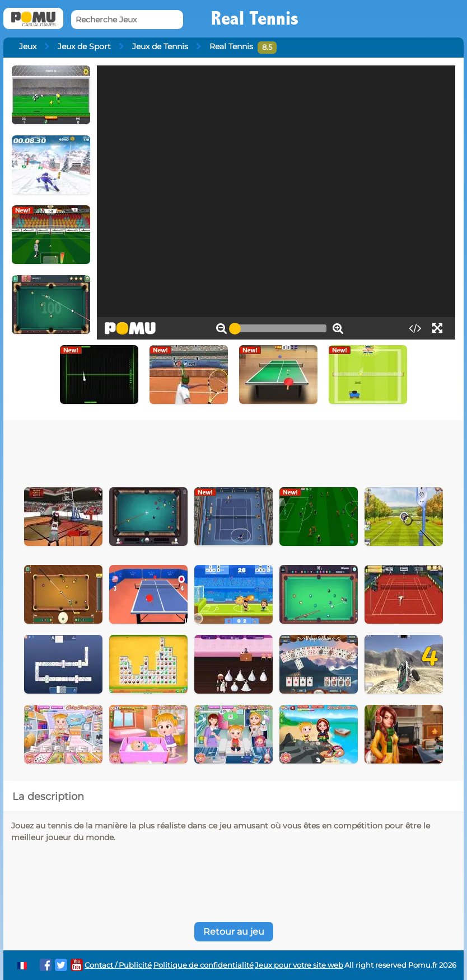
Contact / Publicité (118, 965)
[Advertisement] (233, 451)
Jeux (28, 46)
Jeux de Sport (84, 46)
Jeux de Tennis (160, 46)
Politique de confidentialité (204, 965)
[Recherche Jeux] (127, 20)
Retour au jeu (234, 932)
